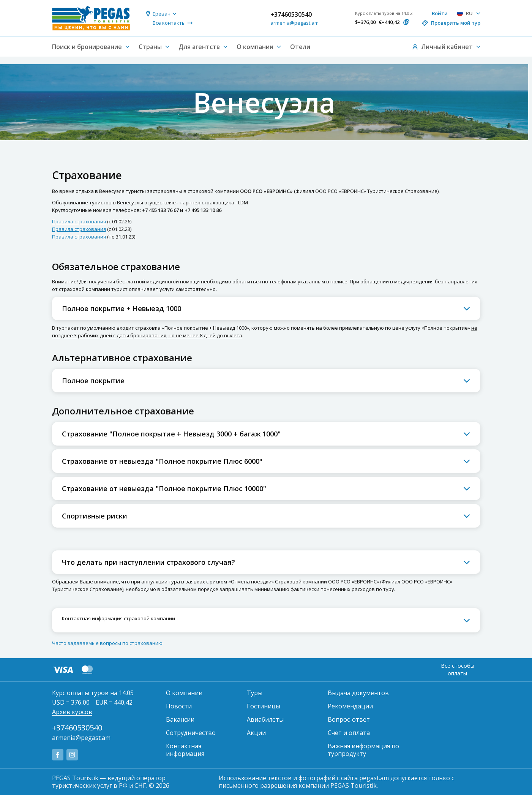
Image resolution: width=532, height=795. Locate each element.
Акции (256, 733)
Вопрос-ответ (349, 719)
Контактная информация (185, 750)
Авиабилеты (265, 719)
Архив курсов (72, 712)
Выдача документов (358, 693)
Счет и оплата (349, 733)
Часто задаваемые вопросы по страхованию (107, 643)
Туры (255, 693)
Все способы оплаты (458, 669)
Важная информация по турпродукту (363, 750)
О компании (184, 693)
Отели (300, 47)
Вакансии (180, 719)
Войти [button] (440, 13)
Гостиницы (264, 706)
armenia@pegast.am (294, 23)
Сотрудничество (191, 733)
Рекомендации (350, 706)
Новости (179, 706)
